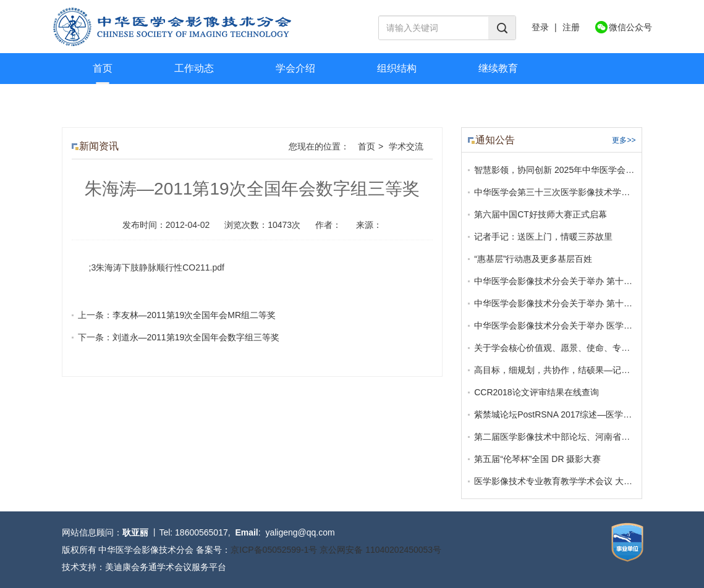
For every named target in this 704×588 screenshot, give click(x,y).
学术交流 (112, 99)
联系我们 (214, 99)
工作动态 (194, 68)
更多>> (624, 140)
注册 (571, 27)
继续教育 (498, 68)
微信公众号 (630, 27)
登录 (540, 27)
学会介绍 (295, 68)
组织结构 (397, 68)
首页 (103, 68)
